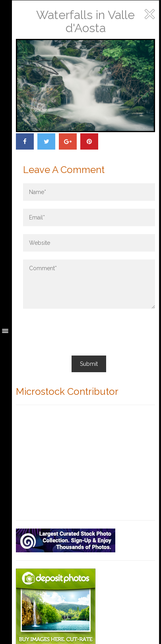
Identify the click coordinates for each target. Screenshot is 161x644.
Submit (89, 364)
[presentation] (83, 332)
